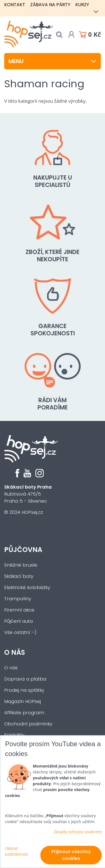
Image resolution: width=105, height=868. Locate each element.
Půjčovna (23, 550)
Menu (53, 61)
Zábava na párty (50, 5)
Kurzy (82, 5)
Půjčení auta (18, 621)
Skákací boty (19, 576)
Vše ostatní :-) (20, 632)
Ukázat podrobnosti (17, 851)
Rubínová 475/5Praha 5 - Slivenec (28, 494)
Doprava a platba (25, 679)
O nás (15, 652)
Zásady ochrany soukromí (78, 832)
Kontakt (15, 5)
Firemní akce (19, 610)
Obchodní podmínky (28, 724)
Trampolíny (18, 599)
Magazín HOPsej (23, 701)
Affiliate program (24, 713)
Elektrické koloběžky (27, 588)
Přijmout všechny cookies (71, 855)
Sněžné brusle (21, 565)
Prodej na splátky (24, 690)
